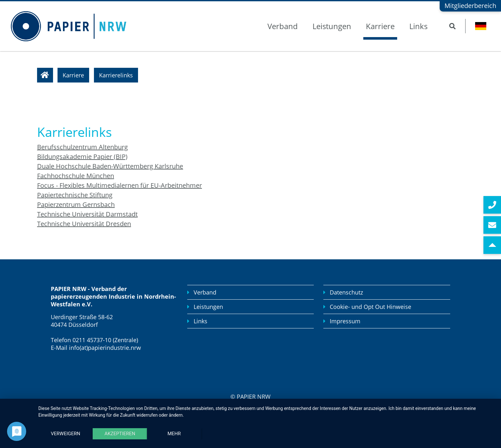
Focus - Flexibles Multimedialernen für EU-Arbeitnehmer (119, 185)
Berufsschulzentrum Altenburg (82, 147)
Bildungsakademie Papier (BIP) (82, 157)
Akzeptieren (120, 434)
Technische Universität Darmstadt (87, 214)
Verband (283, 26)
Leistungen (332, 26)
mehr (174, 434)
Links (418, 26)
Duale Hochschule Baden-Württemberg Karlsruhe (110, 166)
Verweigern (66, 434)
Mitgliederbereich (470, 6)
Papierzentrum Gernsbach (76, 204)
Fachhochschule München (76, 176)
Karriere (380, 26)
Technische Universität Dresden (84, 224)
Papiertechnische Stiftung (75, 195)
